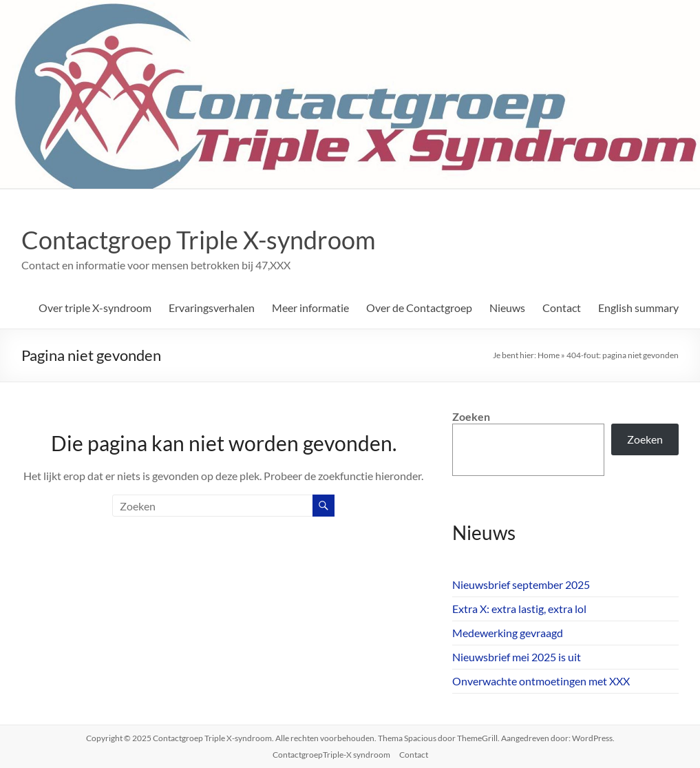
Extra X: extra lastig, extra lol (519, 609)
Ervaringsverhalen (212, 308)
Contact (562, 308)
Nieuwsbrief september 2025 (521, 584)
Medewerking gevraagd (508, 633)
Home (549, 355)
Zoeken (471, 416)
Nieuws (507, 308)
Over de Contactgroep (419, 308)
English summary (638, 308)
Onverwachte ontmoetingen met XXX (541, 681)
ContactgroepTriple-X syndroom (331, 755)
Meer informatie (310, 308)
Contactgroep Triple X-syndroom (199, 240)
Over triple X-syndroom (95, 308)
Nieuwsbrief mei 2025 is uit (517, 657)
